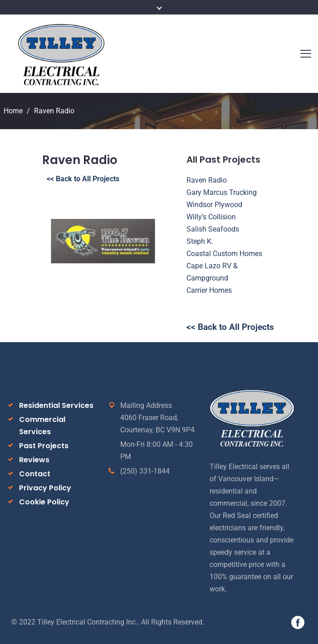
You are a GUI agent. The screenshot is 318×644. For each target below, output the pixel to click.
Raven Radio (207, 180)
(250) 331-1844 (145, 471)
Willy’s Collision (211, 217)
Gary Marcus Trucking (222, 192)
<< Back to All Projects (83, 179)
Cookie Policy (44, 502)
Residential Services (56, 405)
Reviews (34, 460)
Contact (35, 474)
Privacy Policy (45, 488)
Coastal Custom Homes (224, 254)
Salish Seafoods (213, 229)
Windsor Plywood (214, 205)
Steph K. (200, 241)
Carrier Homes (209, 290)
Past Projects (44, 446)
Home (13, 111)
